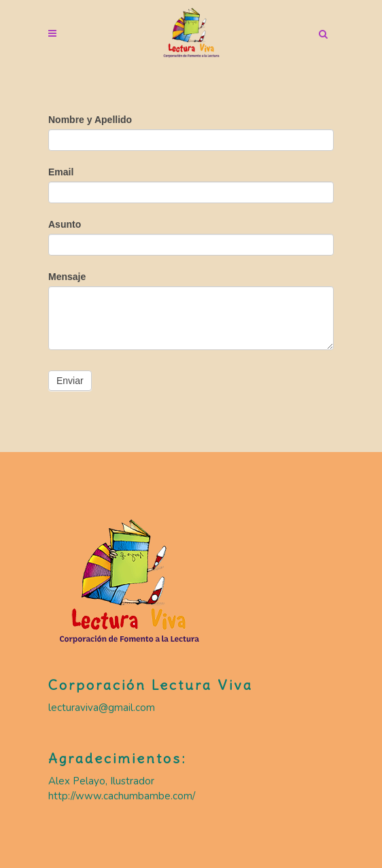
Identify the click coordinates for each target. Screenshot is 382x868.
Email (61, 172)
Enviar (70, 381)
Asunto (65, 224)
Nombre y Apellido (90, 120)
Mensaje (67, 277)
